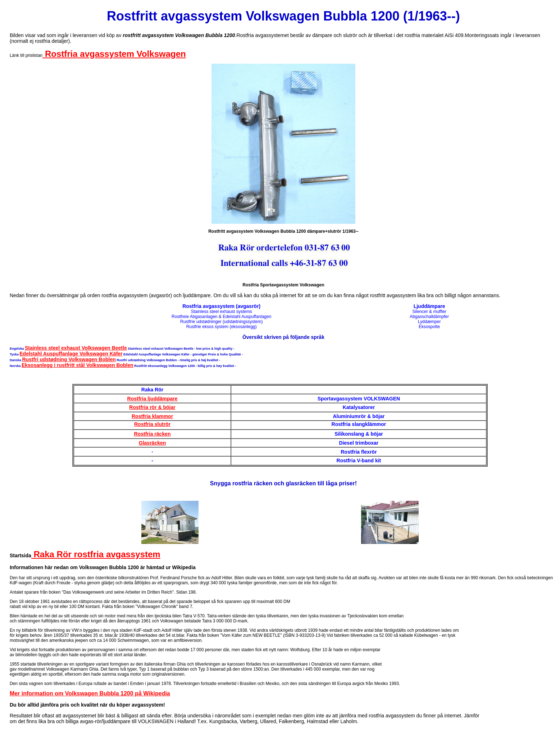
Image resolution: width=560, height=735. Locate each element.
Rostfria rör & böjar (152, 407)
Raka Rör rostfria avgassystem (96, 554)
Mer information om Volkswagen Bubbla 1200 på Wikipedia (90, 693)
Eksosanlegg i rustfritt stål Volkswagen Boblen (78, 365)
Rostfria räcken (152, 434)
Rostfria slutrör (152, 424)
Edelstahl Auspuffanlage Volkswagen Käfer (71, 354)
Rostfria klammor (152, 416)
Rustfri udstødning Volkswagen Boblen (69, 359)
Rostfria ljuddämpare (152, 399)
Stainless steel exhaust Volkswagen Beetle (76, 348)
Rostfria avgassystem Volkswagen (114, 54)
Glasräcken (152, 443)
